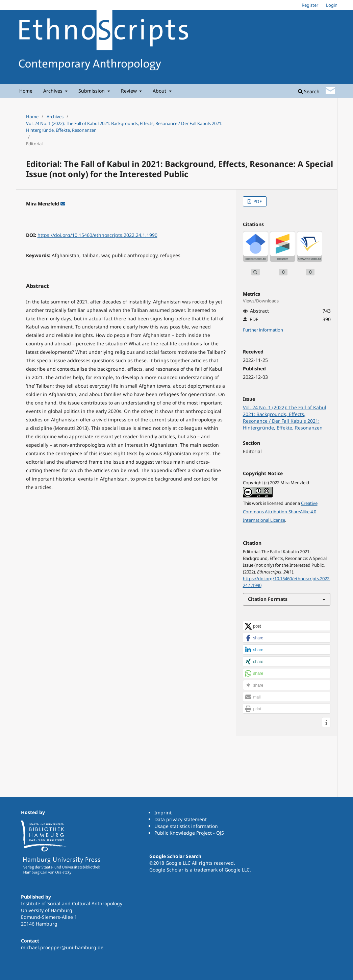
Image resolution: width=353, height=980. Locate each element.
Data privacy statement (181, 819)
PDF (257, 201)
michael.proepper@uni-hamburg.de (62, 947)
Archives (54, 91)
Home (26, 91)
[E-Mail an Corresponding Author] (63, 204)
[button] (287, 626)
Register (310, 5)
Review (130, 91)
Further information (263, 330)
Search (309, 91)
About (160, 91)
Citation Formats (268, 599)
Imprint (163, 813)
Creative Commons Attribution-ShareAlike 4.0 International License (280, 512)
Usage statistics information (186, 826)
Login (332, 5)
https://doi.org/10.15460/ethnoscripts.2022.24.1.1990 (97, 235)
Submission (92, 91)
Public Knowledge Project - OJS (189, 833)
